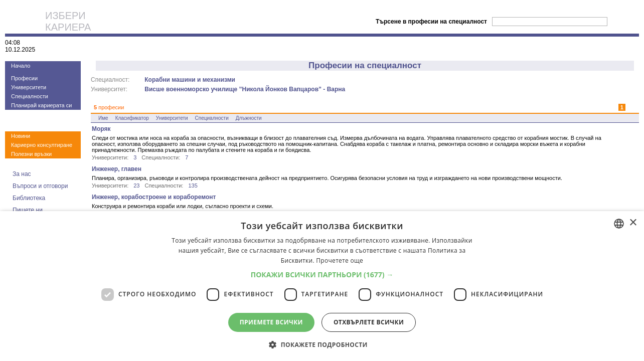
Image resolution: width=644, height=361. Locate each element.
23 (136, 186)
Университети (29, 87)
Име (103, 118)
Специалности (30, 96)
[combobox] (619, 224)
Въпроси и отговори (40, 186)
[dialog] (322, 286)
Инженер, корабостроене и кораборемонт (154, 197)
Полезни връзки (31, 154)
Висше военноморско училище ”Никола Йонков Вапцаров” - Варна (245, 89)
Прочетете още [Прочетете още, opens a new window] (340, 260)
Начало (21, 66)
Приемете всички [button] (271, 322)
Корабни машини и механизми (190, 80)
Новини (21, 136)
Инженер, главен (117, 169)
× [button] (633, 223)
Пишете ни (28, 210)
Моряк (101, 129)
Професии (24, 78)
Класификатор (132, 118)
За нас (22, 174)
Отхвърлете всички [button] (369, 322)
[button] (322, 275)
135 (193, 186)
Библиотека (29, 198)
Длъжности (249, 118)
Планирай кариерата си (41, 105)
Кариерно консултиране (42, 145)
